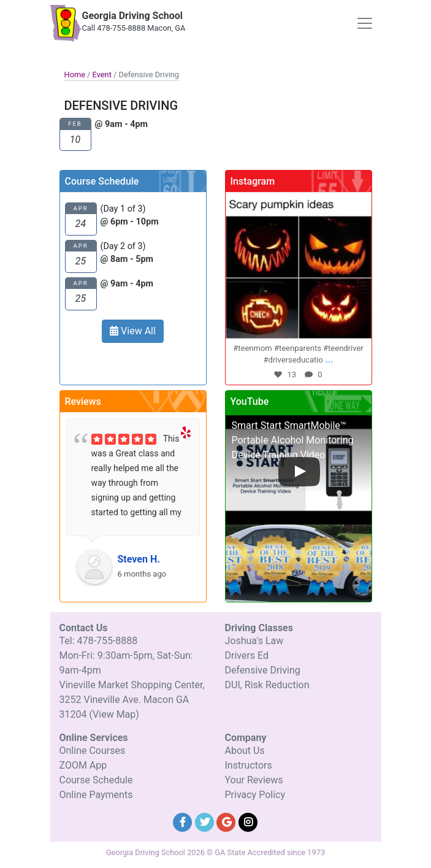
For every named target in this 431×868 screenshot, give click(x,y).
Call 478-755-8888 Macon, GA (134, 28)
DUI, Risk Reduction (267, 685)
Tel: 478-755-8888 (99, 641)
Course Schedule (96, 780)
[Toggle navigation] (365, 23)
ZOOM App (83, 765)
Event (102, 75)
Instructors (249, 765)
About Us (245, 751)
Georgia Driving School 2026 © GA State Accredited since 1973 (216, 852)
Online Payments (96, 795)
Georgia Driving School (133, 16)
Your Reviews (254, 780)
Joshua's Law (254, 641)
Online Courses (93, 751)
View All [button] (133, 331)
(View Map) (114, 714)
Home (75, 75)
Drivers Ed (247, 655)
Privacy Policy (255, 795)
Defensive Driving (263, 670)
